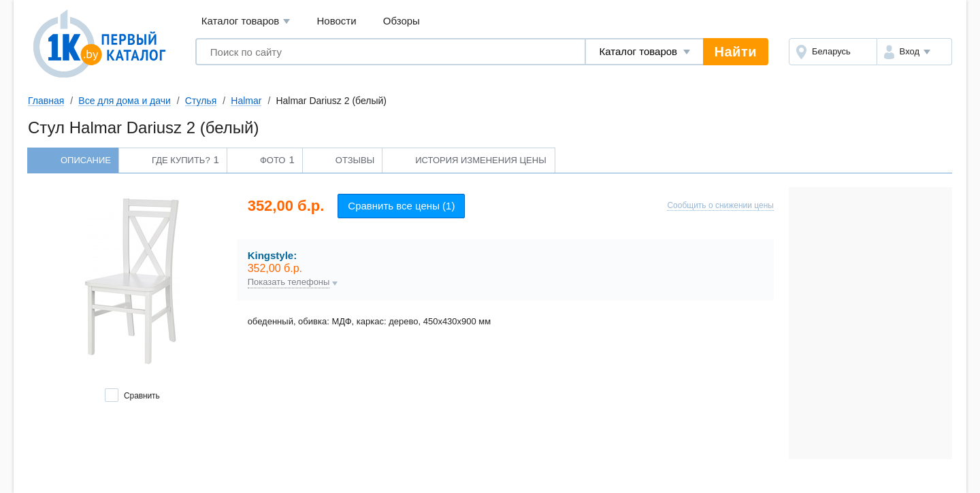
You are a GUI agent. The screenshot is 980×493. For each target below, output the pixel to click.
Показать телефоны (289, 282)
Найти (736, 52)
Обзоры (402, 21)
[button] (914, 52)
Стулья (201, 101)
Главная (46, 101)
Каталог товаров (246, 21)
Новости (337, 21)
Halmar (246, 101)
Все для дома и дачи (125, 101)
